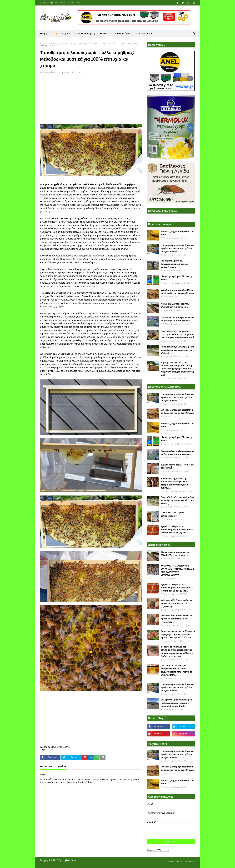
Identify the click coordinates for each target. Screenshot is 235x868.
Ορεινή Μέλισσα (50, 72)
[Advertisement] (91, 101)
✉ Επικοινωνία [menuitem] (144, 34)
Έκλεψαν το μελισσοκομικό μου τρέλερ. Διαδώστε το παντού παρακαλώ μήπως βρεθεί (176, 703)
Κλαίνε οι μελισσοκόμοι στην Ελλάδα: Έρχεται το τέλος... (175, 305)
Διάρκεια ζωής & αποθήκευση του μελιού (177, 233)
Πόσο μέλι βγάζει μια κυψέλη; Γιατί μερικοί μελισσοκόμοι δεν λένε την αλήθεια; (178, 350)
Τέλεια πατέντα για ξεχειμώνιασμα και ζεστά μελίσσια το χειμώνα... (177, 319)
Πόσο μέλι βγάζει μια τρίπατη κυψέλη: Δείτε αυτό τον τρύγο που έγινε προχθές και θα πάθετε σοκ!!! (178, 334)
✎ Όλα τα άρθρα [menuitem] (123, 34)
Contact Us (190, 862)
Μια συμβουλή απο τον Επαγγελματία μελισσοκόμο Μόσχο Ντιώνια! (175, 264)
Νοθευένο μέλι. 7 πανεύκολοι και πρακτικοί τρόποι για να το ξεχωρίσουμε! (177, 603)
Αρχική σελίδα (47, 43)
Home (171, 862)
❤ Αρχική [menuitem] (45, 34)
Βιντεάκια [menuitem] (105, 34)
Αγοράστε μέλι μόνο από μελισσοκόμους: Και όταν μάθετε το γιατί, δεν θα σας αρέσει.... (177, 530)
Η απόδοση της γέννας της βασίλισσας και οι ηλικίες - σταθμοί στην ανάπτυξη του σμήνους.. (174, 483)
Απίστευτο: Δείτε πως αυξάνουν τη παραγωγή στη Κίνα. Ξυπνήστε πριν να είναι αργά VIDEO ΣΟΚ (178, 634)
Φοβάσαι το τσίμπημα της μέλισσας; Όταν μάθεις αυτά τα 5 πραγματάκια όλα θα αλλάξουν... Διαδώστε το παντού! (177, 652)
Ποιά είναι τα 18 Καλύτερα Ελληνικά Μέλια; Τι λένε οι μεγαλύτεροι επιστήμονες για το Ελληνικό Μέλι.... (176, 670)
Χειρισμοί (60, 43)
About (179, 862)
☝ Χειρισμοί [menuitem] (62, 34)
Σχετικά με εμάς (57, 3)
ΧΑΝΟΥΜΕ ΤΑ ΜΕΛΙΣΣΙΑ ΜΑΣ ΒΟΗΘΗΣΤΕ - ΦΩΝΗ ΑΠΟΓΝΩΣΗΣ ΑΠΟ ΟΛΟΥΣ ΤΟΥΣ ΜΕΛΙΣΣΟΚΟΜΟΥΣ (178, 571)
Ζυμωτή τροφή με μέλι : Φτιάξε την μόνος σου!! (177, 466)
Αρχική (43, 3)
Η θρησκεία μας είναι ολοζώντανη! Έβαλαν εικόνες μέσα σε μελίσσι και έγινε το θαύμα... (177, 248)
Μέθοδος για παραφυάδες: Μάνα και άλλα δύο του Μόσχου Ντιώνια (177, 292)
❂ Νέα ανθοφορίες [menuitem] (85, 34)
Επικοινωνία (74, 3)
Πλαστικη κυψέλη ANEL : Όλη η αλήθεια (176, 278)
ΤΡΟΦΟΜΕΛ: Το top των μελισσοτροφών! (173, 514)
